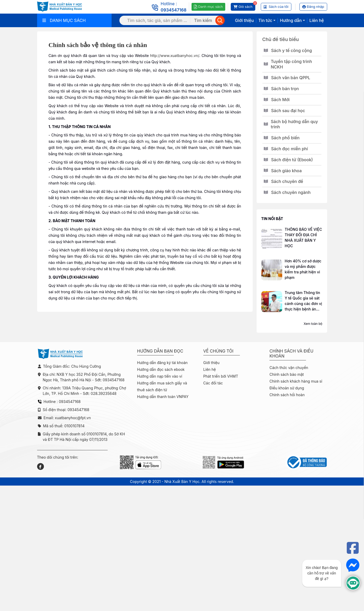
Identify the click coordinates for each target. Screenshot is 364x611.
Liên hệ (317, 20)
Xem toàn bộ (313, 324)
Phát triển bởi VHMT (221, 376)
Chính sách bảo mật (287, 374)
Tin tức (265, 20)
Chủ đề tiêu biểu (281, 39)
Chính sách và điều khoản (291, 354)
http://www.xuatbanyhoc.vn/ (175, 56)
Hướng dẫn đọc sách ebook (161, 369)
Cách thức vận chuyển (289, 368)
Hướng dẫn (291, 20)
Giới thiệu (244, 20)
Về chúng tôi (218, 351)
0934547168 (174, 10)
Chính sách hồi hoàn (287, 395)
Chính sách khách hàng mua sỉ (296, 381)
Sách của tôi (276, 7)
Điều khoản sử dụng (287, 388)
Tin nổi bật (272, 219)
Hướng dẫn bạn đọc (160, 351)
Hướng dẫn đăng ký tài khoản (163, 363)
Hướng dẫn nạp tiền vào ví (160, 376)
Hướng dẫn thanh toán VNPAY (163, 397)
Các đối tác (213, 383)
